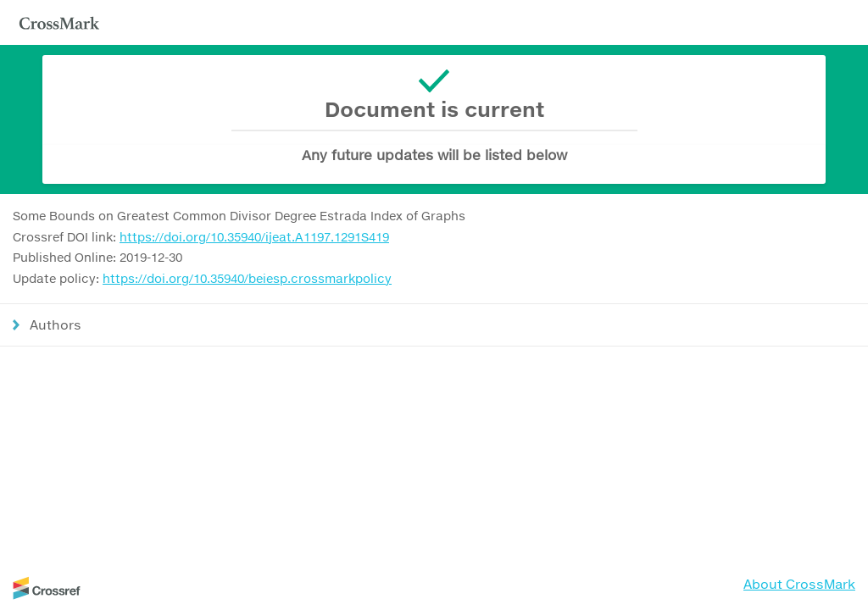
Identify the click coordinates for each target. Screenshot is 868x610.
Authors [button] (56, 324)
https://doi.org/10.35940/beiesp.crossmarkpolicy (247, 278)
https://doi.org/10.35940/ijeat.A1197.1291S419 (254, 237)
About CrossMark (799, 584)
